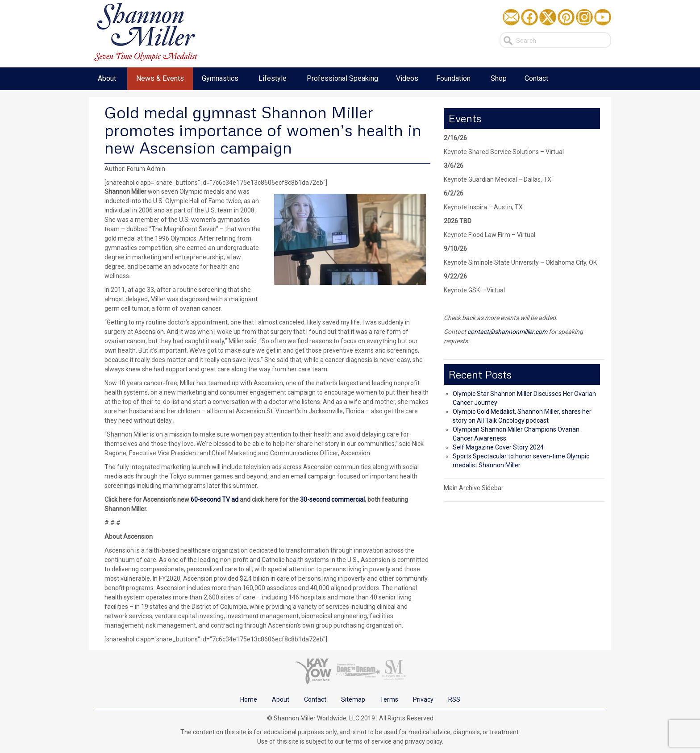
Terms (389, 699)
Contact (315, 699)
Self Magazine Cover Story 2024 (498, 447)
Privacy (423, 699)
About (281, 699)
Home (249, 699)
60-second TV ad (215, 499)
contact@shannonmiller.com (507, 332)
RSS (454, 699)
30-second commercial (332, 499)
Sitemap (353, 699)
